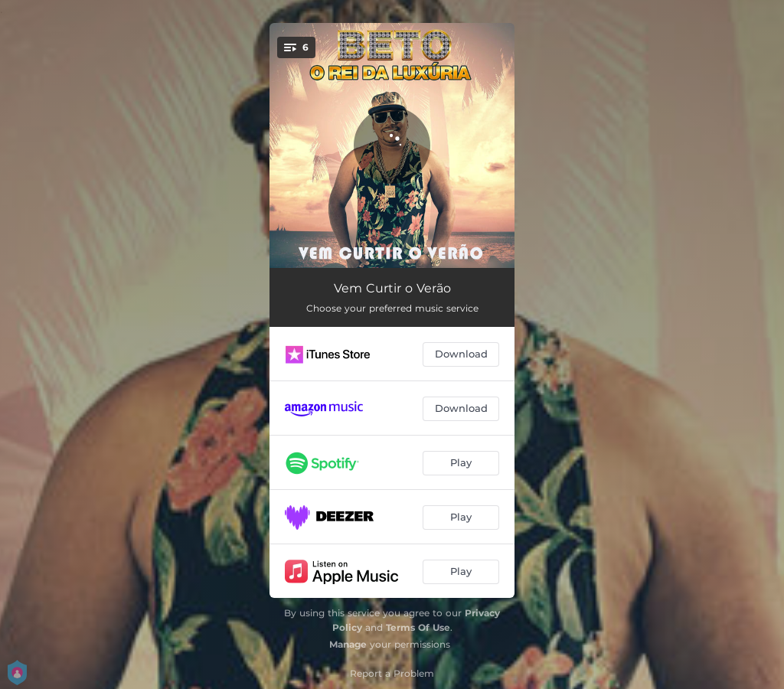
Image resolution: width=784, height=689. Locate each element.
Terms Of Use (418, 627)
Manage (348, 644)
